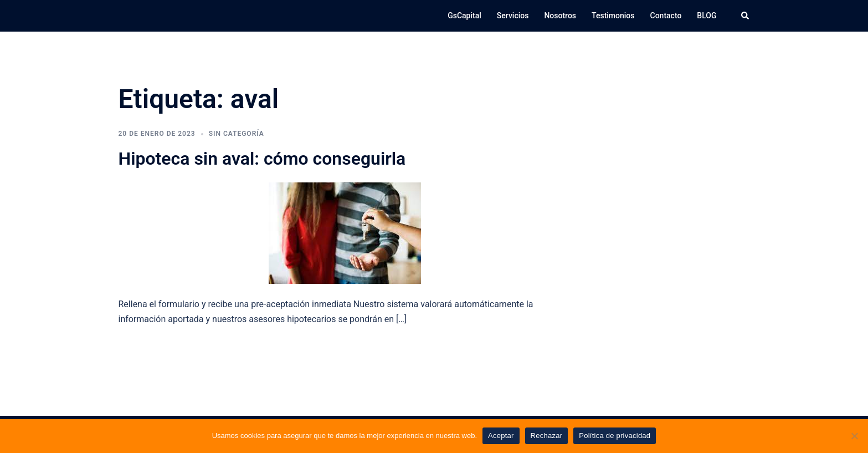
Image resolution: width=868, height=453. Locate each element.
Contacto (666, 16)
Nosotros (560, 16)
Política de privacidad (615, 436)
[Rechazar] (854, 436)
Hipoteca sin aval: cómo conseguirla (262, 159)
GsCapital (464, 16)
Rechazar (547, 436)
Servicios (513, 16)
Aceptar (501, 436)
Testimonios (613, 16)
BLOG (707, 16)
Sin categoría (237, 134)
